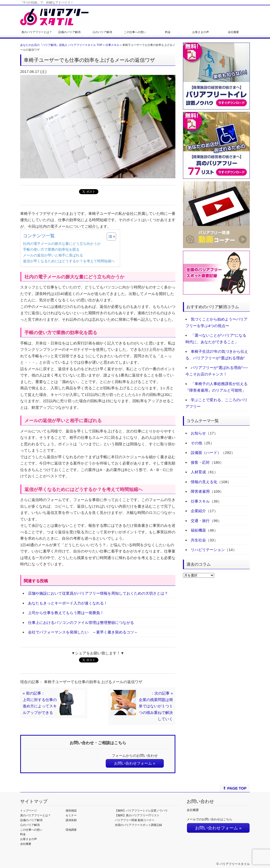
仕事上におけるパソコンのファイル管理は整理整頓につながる (81, 623)
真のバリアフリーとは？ (37, 32)
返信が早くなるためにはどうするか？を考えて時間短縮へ (69, 261)
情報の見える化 (204, 482)
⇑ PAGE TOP (235, 788)
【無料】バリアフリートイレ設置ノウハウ (141, 811)
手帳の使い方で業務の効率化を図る (51, 250)
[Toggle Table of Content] (109, 237)
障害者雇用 (200, 491)
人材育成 (198, 472)
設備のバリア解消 (69, 32)
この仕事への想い (135, 32)
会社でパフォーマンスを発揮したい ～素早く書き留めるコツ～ (83, 632)
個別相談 (71, 811)
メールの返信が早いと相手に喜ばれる (53, 255)
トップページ (29, 811)
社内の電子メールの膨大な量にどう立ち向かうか (62, 244)
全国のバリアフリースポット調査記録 (138, 825)
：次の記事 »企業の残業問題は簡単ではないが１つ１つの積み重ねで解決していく (156, 706)
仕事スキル (112, 45)
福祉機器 (198, 530)
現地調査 (71, 830)
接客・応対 (200, 462)
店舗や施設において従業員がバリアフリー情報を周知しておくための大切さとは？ (98, 593)
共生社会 (198, 540)
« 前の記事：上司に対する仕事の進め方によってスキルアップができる (40, 703)
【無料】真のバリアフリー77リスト (137, 815)
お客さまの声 (201, 32)
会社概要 (233, 32)
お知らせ (198, 433)
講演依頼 (71, 820)
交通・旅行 (200, 521)
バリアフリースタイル (235, 864)
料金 (168, 32)
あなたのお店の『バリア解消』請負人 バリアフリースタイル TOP (61, 45)
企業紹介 (198, 511)
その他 (196, 443)
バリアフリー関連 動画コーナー (135, 820)
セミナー (71, 815)
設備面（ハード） (206, 453)
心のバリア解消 (102, 32)
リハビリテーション (208, 550)
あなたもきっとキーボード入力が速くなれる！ (68, 603)
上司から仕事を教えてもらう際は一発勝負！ (66, 613)
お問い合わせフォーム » (135, 763)
